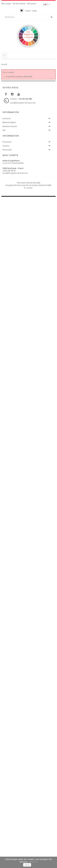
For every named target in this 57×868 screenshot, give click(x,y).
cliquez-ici (33, 862)
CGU (4, 130)
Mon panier (32, 4)
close (27, 865)
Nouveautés (7, 150)
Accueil (4, 64)
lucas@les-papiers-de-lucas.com (15, 173)
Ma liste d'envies (19, 4)
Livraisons (7, 118)
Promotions (7, 142)
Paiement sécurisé (10, 126)
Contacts (6, 146)
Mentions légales (9, 122)
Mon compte (6, 4)
